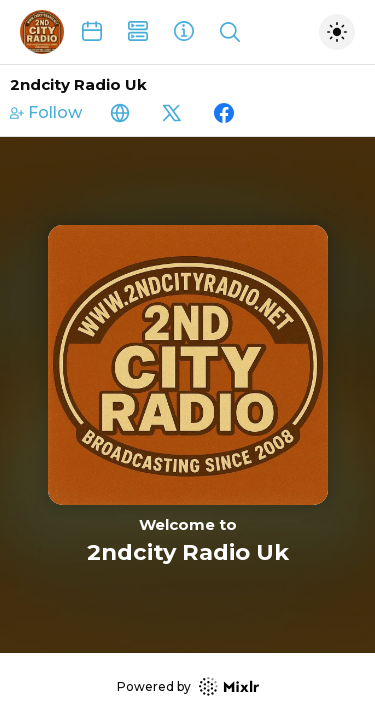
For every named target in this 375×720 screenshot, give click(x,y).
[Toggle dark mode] (337, 32)
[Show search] (230, 32)
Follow (46, 112)
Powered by (188, 686)
